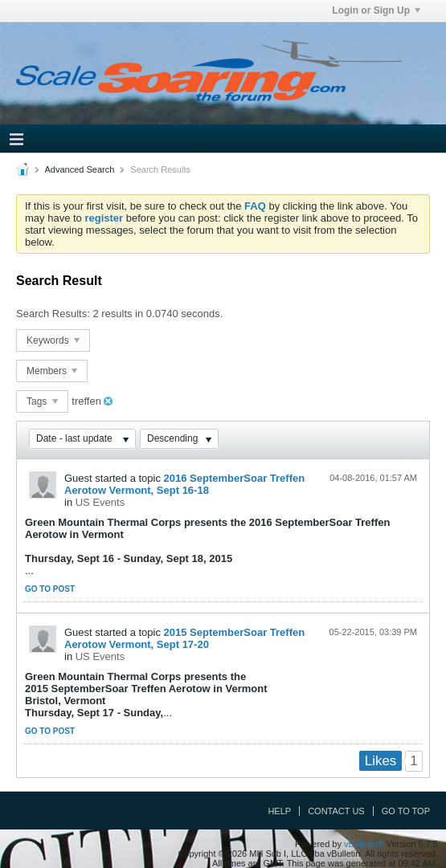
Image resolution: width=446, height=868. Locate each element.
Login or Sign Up (376, 10)
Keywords (53, 340)
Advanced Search (79, 169)
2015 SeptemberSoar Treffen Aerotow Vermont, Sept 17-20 (184, 638)
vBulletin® (364, 844)
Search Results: (53, 314)
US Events (100, 502)
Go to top (406, 811)
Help (279, 811)
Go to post (50, 589)
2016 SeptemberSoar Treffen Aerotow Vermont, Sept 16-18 (184, 484)
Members (52, 371)
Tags (42, 401)
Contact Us (336, 811)
